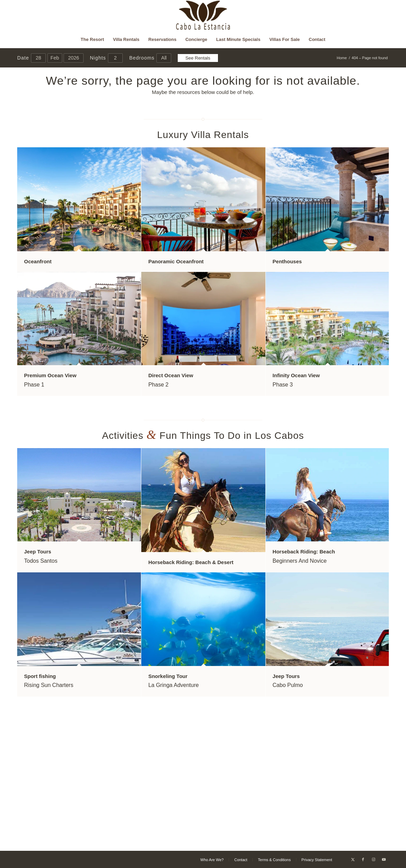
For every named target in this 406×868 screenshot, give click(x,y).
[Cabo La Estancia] (203, 15)
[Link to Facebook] (363, 859)
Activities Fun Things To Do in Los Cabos (203, 436)
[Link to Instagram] (373, 859)
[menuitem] (92, 40)
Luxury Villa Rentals (203, 135)
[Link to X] (353, 859)
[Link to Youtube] (384, 859)
